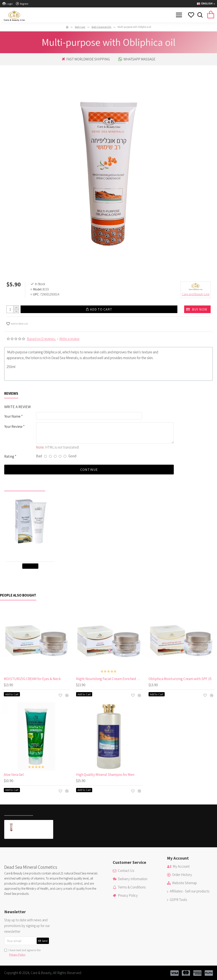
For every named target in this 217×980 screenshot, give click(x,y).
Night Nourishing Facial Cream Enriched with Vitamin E (109, 679)
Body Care (80, 27)
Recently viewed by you (25, 486)
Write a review (69, 338)
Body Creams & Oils (101, 27)
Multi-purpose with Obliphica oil (35, 823)
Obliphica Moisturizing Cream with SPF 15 (180, 679)
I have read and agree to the (22, 953)
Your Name (12, 415)
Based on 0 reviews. (41, 338)
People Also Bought (18, 595)
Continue (89, 469)
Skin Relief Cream (31, 549)
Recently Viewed (19, 811)
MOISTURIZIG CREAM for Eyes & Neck (32, 679)
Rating (9, 456)
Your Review (13, 426)
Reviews (11, 393)
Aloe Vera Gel (14, 774)
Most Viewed (48, 811)
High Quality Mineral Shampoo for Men (105, 774)
